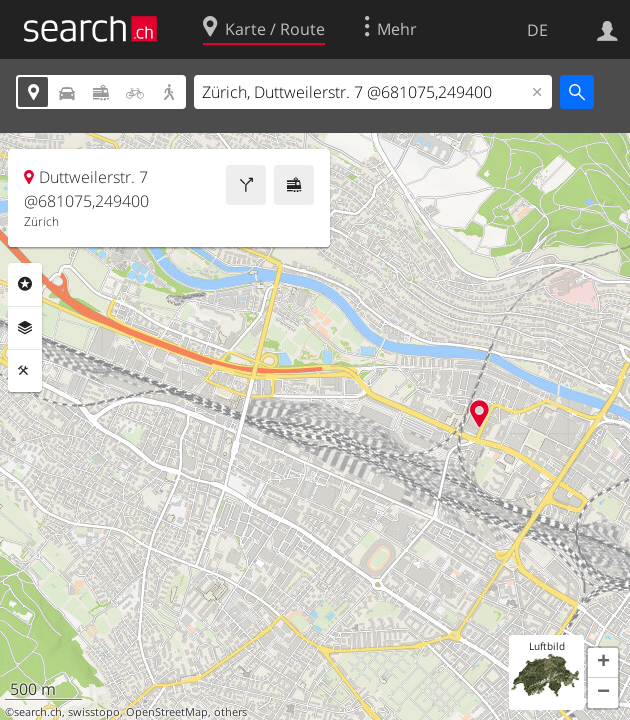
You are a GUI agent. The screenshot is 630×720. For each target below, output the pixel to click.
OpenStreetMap (167, 712)
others (230, 712)
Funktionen (25, 371)
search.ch (38, 712)
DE (537, 30)
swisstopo (94, 712)
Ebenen (25, 328)
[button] (603, 663)
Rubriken (25, 284)
